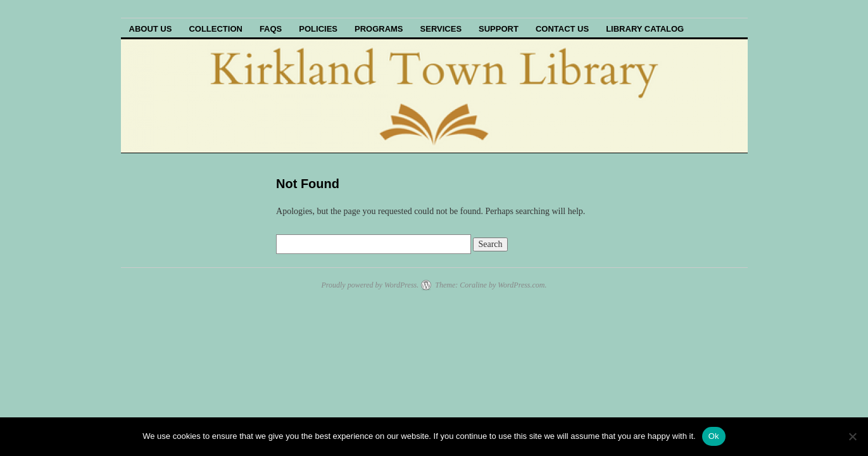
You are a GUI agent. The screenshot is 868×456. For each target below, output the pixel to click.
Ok (714, 436)
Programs (379, 29)
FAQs (271, 29)
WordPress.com (521, 285)
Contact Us (562, 29)
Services (441, 29)
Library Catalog (645, 29)
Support (499, 29)
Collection (216, 29)
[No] (852, 436)
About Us (151, 29)
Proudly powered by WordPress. (370, 285)
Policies (318, 29)
